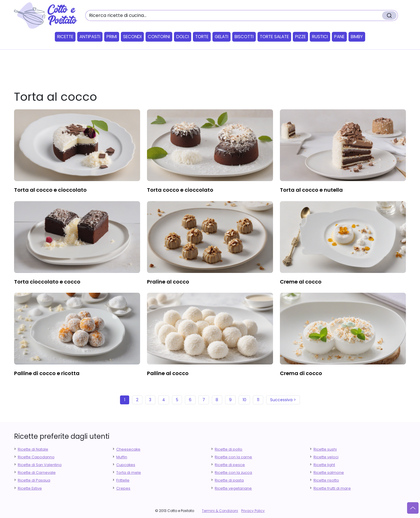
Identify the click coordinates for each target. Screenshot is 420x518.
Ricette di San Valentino (40, 465)
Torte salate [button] (274, 37)
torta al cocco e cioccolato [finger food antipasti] (50, 190)
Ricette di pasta (229, 480)
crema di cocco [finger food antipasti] (301, 373)
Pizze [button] (300, 37)
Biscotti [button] (244, 37)
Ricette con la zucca (233, 473)
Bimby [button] (357, 37)
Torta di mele (129, 473)
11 (258, 400)
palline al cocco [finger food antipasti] (168, 373)
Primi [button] (112, 37)
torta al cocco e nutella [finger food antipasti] (311, 190)
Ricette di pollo (229, 449)
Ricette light (324, 465)
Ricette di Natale (33, 449)
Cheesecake (128, 449)
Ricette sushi (325, 449)
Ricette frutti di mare (332, 488)
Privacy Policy (253, 511)
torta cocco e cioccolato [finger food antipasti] (180, 190)
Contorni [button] (159, 37)
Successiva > (283, 400)
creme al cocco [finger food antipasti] (301, 282)
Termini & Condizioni (220, 511)
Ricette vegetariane (233, 488)
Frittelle (123, 480)
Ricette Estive (30, 488)
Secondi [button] (132, 37)
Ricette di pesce (230, 465)
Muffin (122, 457)
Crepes (123, 488)
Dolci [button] (183, 37)
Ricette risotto (326, 480)
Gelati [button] (221, 37)
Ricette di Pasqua (34, 480)
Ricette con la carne (233, 457)
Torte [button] (202, 37)
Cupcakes (126, 465)
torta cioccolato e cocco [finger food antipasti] (47, 282)
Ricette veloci (326, 457)
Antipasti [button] (90, 37)
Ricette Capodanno (36, 457)
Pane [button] (339, 37)
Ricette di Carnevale (37, 473)
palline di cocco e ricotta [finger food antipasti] (47, 373)
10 (244, 400)
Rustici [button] (320, 37)
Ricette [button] (65, 37)
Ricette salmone (329, 473)
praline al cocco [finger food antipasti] (168, 282)
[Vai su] (413, 508)
